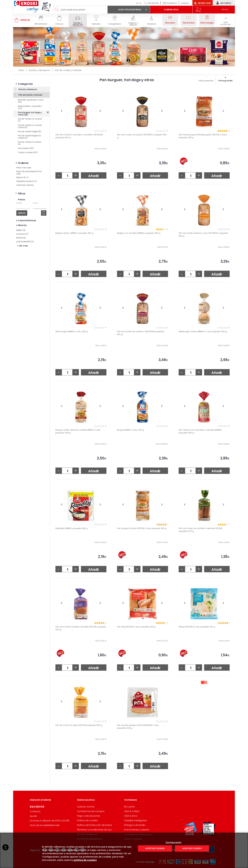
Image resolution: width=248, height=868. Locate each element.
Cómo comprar (133, 839)
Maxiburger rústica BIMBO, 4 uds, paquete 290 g (203, 332)
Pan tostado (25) (26, 143)
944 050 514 (153, 3)
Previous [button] (62, 111)
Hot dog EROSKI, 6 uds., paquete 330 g (136, 627)
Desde (19, 198)
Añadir (94, 176)
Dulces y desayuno (27, 84)
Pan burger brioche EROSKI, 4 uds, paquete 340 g (142, 528)
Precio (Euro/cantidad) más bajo (29, 168)
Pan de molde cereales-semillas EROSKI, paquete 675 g (81, 628)
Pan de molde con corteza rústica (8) (30, 121)
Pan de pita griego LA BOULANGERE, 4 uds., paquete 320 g (138, 727)
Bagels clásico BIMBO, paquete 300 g (74, 233)
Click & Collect (132, 811)
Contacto (35, 811)
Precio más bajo (24, 163)
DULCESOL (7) (22, 229)
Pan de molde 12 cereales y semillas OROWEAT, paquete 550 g (79, 136)
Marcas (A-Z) (22, 173)
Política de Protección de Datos (94, 825)
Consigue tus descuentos (138, 834)
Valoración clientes (25, 180)
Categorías (25, 79)
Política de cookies (87, 820)
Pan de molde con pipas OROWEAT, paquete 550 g (142, 136)
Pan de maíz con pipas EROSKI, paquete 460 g (79, 725)
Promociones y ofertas (137, 830)
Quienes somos (86, 807)
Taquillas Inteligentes (135, 820)
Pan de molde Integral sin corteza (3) (30, 132)
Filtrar (22, 189)
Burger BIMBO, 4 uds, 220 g (130, 430)
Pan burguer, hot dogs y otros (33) (30, 109)
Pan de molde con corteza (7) (30, 115)
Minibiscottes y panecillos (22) (30, 102)
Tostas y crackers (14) (28, 147)
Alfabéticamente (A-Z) (27, 176)
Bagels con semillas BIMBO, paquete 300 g (139, 233)
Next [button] (100, 111)
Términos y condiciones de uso (94, 830)
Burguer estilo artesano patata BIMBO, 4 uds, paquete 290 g (78, 431)
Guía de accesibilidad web (45, 825)
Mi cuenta (223, 3)
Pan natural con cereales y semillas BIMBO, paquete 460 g (200, 431)
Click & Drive (131, 816)
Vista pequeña (206, 81)
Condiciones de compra (91, 811)
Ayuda (33, 816)
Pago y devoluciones (89, 816)
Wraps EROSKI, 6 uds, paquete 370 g (197, 627)
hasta (36, 198)
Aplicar (22, 208)
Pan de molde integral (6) (30, 127)
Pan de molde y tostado (30, 90)
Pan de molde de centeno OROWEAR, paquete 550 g (141, 333)
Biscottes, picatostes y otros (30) (31, 96)
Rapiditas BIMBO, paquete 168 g (71, 528)
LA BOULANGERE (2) (25, 237)
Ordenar (23, 158)
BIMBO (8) (21, 225)
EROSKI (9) (21, 233)
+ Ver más (22, 241)
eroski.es (185, 3)
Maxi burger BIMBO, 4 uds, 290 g (72, 332)
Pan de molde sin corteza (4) (29, 138)
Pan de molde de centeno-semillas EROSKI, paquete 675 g (201, 530)
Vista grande (225, 81)
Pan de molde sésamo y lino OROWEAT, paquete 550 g (203, 234)
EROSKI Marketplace (88, 834)
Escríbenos (172, 3)
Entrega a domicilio (135, 825)
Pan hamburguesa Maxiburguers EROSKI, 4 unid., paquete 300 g (203, 136)
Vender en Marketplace (90, 839)
